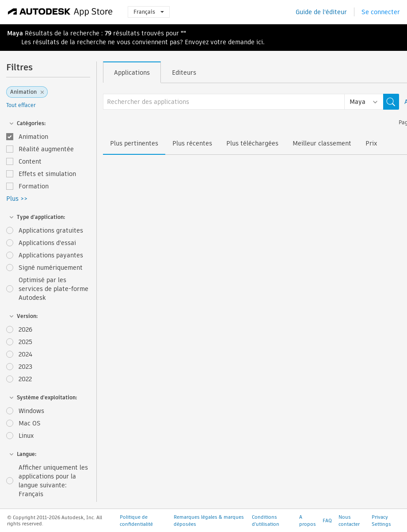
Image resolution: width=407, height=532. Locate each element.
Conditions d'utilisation (266, 521)
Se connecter (381, 12)
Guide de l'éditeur (321, 12)
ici (260, 42)
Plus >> (17, 199)
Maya (15, 33)
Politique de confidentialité (136, 521)
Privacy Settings (381, 521)
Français (149, 12)
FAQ (327, 521)
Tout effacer (21, 105)
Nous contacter (349, 521)
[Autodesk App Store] (60, 12)
